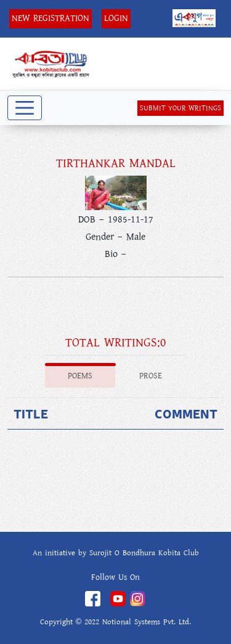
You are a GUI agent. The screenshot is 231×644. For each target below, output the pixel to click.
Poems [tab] (80, 376)
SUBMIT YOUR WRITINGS (180, 108)
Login (116, 18)
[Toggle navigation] (25, 108)
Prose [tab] (151, 376)
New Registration (51, 18)
